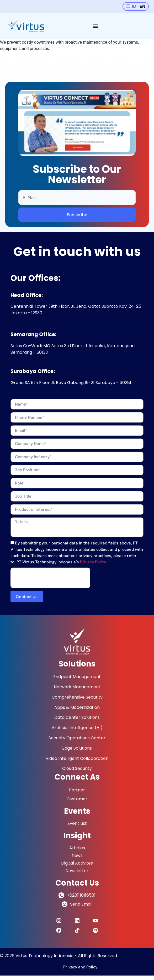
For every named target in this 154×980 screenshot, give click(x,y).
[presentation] (50, 578)
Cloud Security (77, 768)
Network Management (77, 687)
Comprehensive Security (77, 697)
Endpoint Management (77, 677)
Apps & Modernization (77, 707)
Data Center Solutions (77, 717)
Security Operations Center (77, 738)
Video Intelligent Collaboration (77, 758)
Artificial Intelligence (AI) (77, 728)
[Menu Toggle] (95, 26)
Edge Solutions (77, 748)
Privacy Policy (93, 562)
